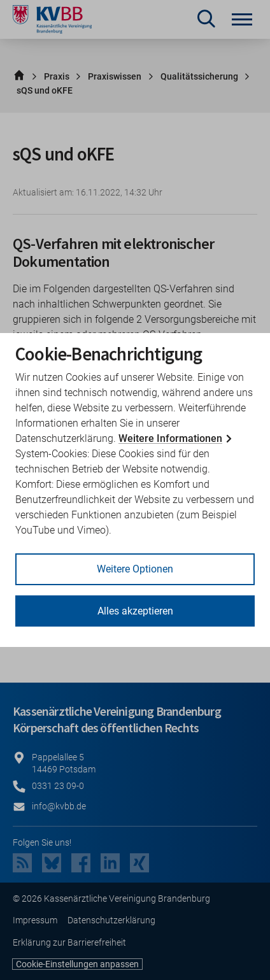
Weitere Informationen (170, 438)
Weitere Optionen (135, 569)
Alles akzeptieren (135, 611)
